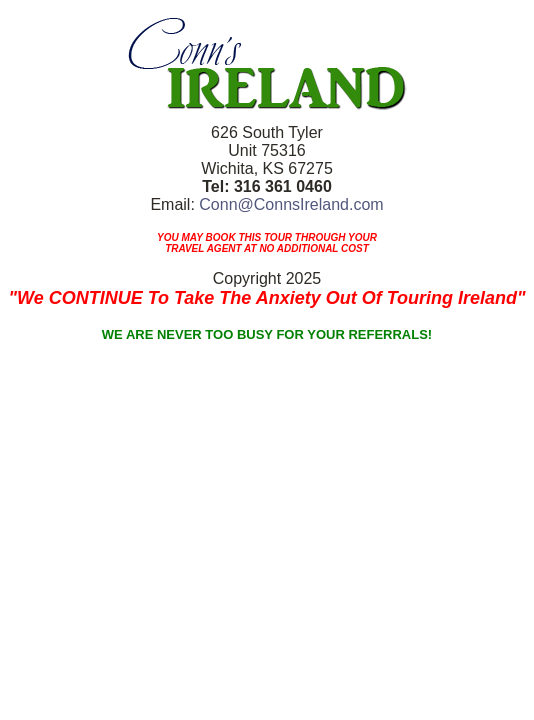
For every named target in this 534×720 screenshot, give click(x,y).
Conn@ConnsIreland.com (291, 204)
